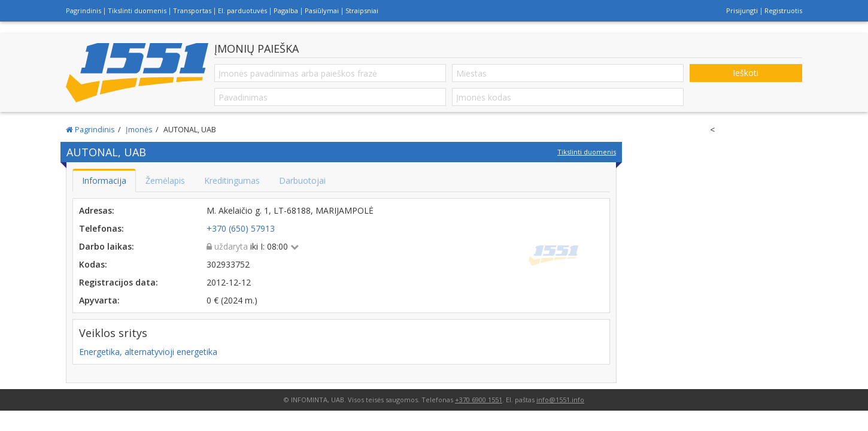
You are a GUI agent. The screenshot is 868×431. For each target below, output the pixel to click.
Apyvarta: (99, 300)
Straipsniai (362, 10)
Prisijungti (742, 10)
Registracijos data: (119, 282)
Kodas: (93, 264)
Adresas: (97, 210)
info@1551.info (560, 400)
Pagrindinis (84, 10)
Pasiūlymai (322, 10)
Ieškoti (746, 73)
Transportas (192, 10)
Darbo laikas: (107, 246)
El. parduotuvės (242, 10)
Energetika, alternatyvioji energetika (148, 352)
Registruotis (783, 10)
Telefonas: (101, 228)
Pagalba (286, 10)
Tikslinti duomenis (137, 10)
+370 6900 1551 (479, 400)
